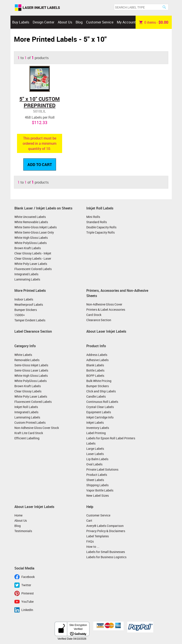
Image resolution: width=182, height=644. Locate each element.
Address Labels (97, 355)
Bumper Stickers (26, 310)
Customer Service (100, 22)
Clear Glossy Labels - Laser (33, 258)
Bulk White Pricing (99, 381)
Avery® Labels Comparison (105, 526)
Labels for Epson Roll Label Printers (111, 438)
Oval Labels (94, 464)
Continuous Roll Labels (102, 402)
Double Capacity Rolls (101, 227)
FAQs (90, 541)
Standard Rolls (97, 222)
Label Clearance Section (33, 331)
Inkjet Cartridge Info (100, 417)
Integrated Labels (26, 274)
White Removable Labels (31, 222)
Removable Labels (27, 360)
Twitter (26, 585)
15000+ (20, 315)
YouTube (27, 602)
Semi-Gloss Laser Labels (31, 370)
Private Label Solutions (102, 469)
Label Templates (98, 536)
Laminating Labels (27, 279)
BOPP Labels (95, 376)
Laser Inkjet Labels (37, 8)
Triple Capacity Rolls (100, 232)
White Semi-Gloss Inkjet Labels (36, 227)
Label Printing (96, 433)
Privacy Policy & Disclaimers (106, 531)
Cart (89, 520)
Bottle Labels (95, 370)
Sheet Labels (95, 480)
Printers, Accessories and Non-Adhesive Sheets (117, 293)
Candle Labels (96, 396)
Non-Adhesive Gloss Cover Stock (37, 428)
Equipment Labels (99, 412)
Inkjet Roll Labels (100, 208)
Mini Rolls (93, 217)
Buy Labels (21, 22)
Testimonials (23, 531)
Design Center (43, 22)
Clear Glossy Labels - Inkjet (33, 253)
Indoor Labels (24, 299)
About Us (65, 22)
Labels (91, 443)
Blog (79, 22)
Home (18, 515)
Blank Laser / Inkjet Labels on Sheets (43, 208)
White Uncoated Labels (30, 217)
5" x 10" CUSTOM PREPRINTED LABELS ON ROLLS (40, 105)
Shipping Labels (97, 485)
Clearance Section (99, 320)
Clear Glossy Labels (28, 391)
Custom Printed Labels (30, 422)
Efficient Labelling (27, 438)
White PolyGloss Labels (31, 243)
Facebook (28, 577)
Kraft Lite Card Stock (29, 433)
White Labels (23, 355)
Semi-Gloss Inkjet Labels (31, 365)
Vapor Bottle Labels (100, 490)
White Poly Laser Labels (31, 264)
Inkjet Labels (95, 422)
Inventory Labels (98, 428)
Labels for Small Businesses (106, 552)
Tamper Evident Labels (30, 320)
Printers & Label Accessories (106, 310)
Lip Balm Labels (97, 459)
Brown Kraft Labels (28, 248)
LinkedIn (27, 610)
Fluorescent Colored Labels (33, 269)
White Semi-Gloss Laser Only (34, 232)
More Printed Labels (30, 290)
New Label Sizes (98, 495)
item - (154, 22)
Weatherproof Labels (29, 305)
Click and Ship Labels (101, 391)
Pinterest (28, 593)
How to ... (93, 547)
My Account (126, 22)
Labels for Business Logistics (106, 557)
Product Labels (97, 475)
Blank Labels (95, 365)
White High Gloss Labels (31, 238)
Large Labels (95, 449)
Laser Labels (95, 454)
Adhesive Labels (97, 360)
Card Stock (94, 315)
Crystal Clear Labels (100, 407)
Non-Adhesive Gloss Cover (104, 304)
